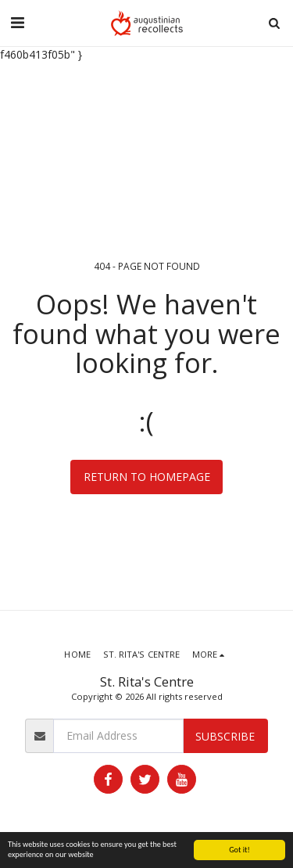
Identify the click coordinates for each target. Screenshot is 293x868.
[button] (17, 22)
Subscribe (225, 736)
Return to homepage (147, 477)
